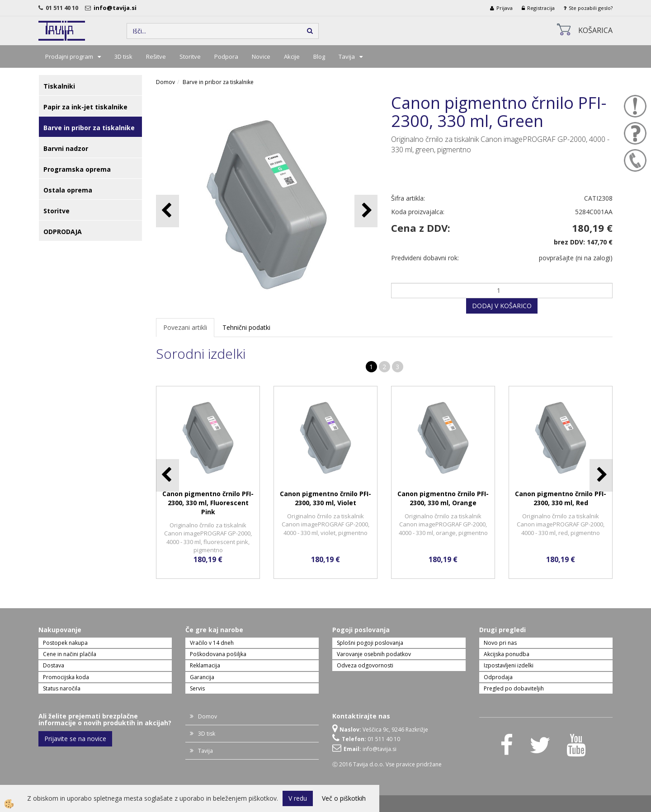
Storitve (190, 56)
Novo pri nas (500, 643)
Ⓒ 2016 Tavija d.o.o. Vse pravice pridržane (387, 764)
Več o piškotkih (344, 798)
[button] (366, 211)
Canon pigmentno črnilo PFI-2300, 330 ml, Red (561, 498)
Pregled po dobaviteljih (514, 688)
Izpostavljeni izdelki (509, 665)
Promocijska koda (66, 677)
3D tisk (123, 56)
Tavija (347, 56)
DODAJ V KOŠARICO (502, 306)
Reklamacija (205, 665)
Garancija (202, 677)
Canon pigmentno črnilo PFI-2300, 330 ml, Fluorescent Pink (208, 503)
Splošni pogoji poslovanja (370, 643)
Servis (197, 688)
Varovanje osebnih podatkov (374, 654)
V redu (298, 798)
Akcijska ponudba (507, 654)
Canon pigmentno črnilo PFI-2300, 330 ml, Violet (325, 498)
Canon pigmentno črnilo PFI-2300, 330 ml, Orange (443, 498)
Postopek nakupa (65, 643)
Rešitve (156, 56)
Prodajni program (69, 56)
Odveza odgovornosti (365, 665)
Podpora (226, 56)
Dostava (54, 665)
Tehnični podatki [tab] (246, 327)
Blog (319, 56)
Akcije (292, 56)
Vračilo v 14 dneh (212, 643)
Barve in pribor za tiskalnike (218, 82)
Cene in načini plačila (70, 654)
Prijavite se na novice (75, 739)
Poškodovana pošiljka (218, 654)
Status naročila (62, 688)
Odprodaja (498, 677)
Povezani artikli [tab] (185, 327)
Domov (165, 82)
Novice (261, 56)
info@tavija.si (116, 8)
